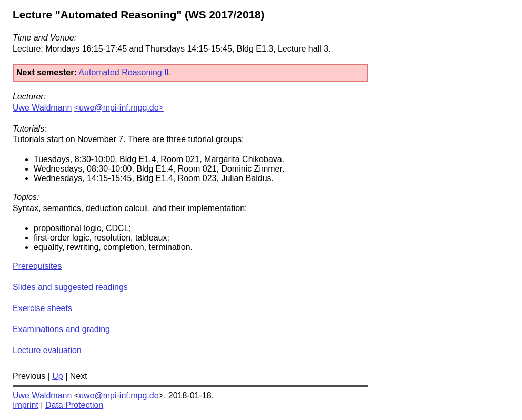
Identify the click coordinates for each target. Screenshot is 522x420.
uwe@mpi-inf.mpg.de (119, 396)
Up (57, 376)
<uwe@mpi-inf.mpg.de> (119, 108)
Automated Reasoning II (124, 72)
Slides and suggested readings (70, 287)
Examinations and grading (61, 329)
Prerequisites (37, 266)
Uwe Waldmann (42, 108)
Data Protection (74, 405)
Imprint (26, 405)
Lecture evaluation (47, 350)
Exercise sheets (42, 308)
